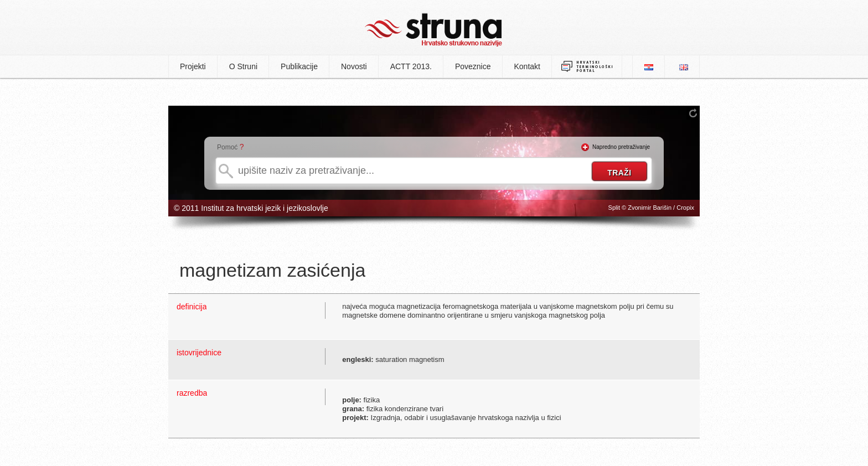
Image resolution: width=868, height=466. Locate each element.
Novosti (354, 66)
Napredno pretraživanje (621, 147)
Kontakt (527, 66)
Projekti (193, 66)
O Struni (243, 66)
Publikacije (299, 66)
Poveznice (473, 66)
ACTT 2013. (411, 66)
